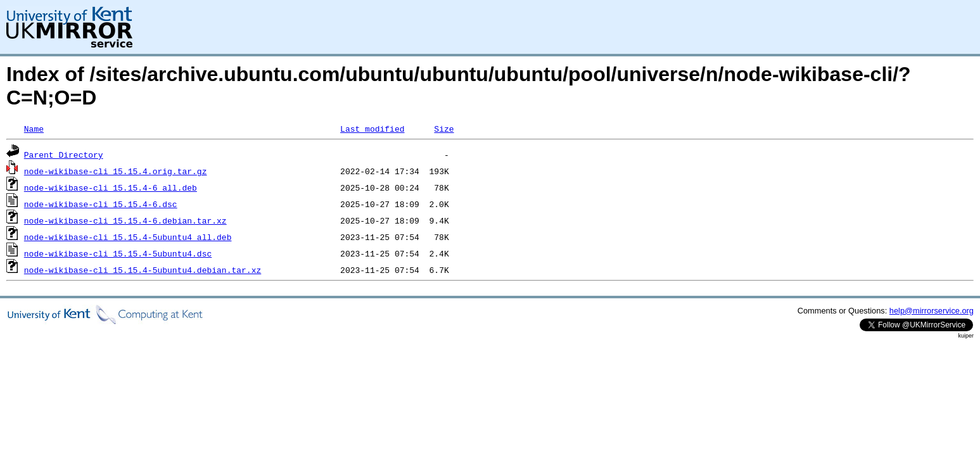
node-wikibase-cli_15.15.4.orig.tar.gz (116, 171)
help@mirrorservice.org (932, 311)
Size (444, 129)
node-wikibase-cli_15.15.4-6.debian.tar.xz (125, 220)
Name (34, 129)
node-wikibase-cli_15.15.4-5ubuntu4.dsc (118, 253)
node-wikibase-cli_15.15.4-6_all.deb (111, 187)
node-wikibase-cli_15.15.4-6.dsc (101, 204)
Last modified (372, 129)
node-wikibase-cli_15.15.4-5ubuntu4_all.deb (128, 237)
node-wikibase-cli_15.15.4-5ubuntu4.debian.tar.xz (143, 270)
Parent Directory (64, 155)
